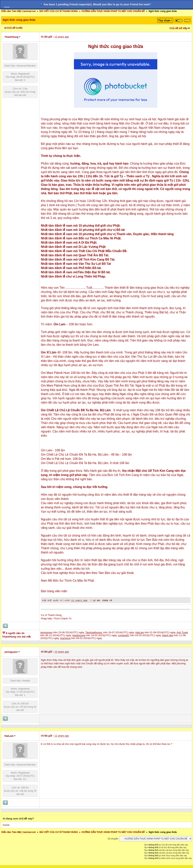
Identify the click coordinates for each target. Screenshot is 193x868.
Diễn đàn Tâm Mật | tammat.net (18, 11)
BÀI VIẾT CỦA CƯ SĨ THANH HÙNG (59, 11)
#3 (42, 736)
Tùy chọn (164, 20)
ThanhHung (11, 37)
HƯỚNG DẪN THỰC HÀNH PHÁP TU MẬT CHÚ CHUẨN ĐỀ (113, 11)
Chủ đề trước (15, 28)
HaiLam (9, 736)
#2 (42, 651)
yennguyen (11, 652)
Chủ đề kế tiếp (178, 28)
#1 (42, 37)
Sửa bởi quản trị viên (56, 600)
